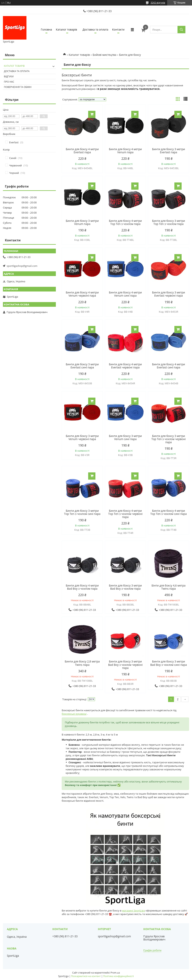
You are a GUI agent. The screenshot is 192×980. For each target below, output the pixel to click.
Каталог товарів (66, 29)
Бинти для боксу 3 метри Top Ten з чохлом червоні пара (169, 439)
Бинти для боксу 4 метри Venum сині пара (125, 294)
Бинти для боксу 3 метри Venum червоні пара (82, 438)
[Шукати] (181, 30)
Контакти (118, 29)
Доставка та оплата (96, 29)
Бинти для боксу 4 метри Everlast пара (82, 151)
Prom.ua (115, 973)
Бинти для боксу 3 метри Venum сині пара (125, 438)
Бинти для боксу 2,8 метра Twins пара (82, 663)
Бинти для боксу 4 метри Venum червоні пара (82, 294)
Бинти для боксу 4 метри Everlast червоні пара (125, 366)
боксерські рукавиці (74, 714)
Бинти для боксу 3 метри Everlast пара (168, 151)
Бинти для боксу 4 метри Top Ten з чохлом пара (125, 222)
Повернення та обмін (18, 87)
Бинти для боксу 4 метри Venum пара (125, 151)
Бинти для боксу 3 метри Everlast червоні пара (168, 294)
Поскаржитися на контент (86, 976)
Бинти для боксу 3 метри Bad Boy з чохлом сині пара (169, 663)
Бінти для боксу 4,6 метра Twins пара (169, 587)
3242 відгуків (158, 3)
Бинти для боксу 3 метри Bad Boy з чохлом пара (125, 587)
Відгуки (9, 76)
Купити (92, 114)
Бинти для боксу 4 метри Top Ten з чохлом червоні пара (125, 514)
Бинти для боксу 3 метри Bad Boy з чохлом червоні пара (125, 665)
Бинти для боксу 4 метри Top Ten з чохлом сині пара (168, 512)
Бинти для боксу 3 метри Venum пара (82, 222)
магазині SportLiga (133, 911)
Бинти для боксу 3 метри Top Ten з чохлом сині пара (82, 512)
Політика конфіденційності (119, 976)
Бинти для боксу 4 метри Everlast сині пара (168, 366)
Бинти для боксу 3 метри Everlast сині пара (82, 366)
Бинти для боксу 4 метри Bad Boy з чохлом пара (82, 587)
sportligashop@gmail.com (22, 266)
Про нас (9, 82)
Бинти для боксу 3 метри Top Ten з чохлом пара (168, 222)
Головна (47, 29)
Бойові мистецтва (105, 55)
